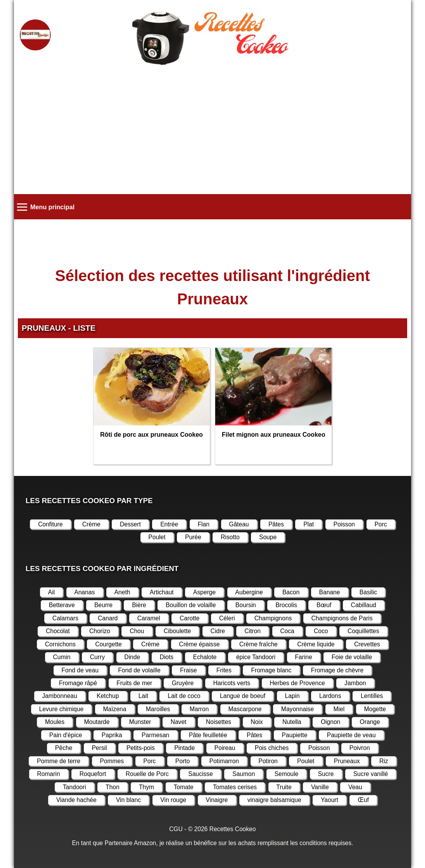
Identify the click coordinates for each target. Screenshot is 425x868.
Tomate (184, 787)
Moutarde (97, 722)
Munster (140, 722)
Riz (384, 761)
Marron (199, 709)
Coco (321, 631)
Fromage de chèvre (337, 670)
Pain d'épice (66, 735)
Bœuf (324, 605)
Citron (252, 631)
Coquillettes (363, 631)
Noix (257, 722)
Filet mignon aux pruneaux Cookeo (274, 435)
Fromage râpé (78, 683)
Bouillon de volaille (191, 605)
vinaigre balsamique (274, 800)
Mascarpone (245, 709)
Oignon (330, 722)
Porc (381, 524)
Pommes (112, 761)
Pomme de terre (59, 761)
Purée (193, 537)
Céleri (227, 618)
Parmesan (155, 735)
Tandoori (74, 787)
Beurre (103, 605)
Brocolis (286, 605)
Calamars (65, 618)
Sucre (326, 774)
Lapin (292, 696)
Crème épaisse (200, 644)
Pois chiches (272, 748)
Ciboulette (177, 631)
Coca (287, 631)
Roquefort (93, 774)
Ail (51, 592)
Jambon (355, 683)
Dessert (130, 524)
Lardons (330, 696)
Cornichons (60, 644)
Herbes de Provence (297, 683)
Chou (137, 631)
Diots (167, 657)
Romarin (49, 774)
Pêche (64, 748)
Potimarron (224, 761)
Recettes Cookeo (233, 829)
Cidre (218, 631)
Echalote (205, 657)
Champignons (273, 618)
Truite (284, 787)
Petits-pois (141, 748)
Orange (370, 722)
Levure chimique (61, 709)
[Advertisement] (212, 132)
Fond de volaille (139, 670)
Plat (308, 524)
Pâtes (276, 524)
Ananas (85, 592)
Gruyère (183, 683)
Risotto (230, 537)
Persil (99, 748)
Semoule (287, 774)
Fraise (188, 670)
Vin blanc (128, 800)
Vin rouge (174, 800)
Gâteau (239, 524)
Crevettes (367, 644)
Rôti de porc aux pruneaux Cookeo (151, 435)
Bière (139, 605)
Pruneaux (347, 761)
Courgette (108, 644)
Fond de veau (80, 670)
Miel (339, 709)
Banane (330, 592)
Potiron (268, 761)
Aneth (122, 592)
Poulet (157, 537)
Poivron (360, 748)
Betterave (62, 605)
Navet (179, 722)
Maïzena (115, 709)
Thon (112, 787)
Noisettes (219, 722)
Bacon (291, 592)
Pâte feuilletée (208, 735)
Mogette (375, 709)
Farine (304, 657)
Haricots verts (232, 683)
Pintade (184, 748)
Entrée (169, 524)
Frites (224, 670)
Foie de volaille (352, 657)
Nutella (292, 722)
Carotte (189, 618)
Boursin (246, 605)
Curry (97, 657)
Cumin (62, 657)
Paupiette (295, 735)
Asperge (204, 592)
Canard (108, 618)
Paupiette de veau (351, 735)
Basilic (368, 592)
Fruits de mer (135, 683)
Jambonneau (60, 696)
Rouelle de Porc (147, 774)
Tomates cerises (235, 787)
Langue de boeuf (243, 696)
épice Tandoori (256, 657)
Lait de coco (184, 696)
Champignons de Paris (342, 618)
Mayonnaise (297, 709)
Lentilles (372, 696)
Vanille (320, 787)
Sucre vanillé (371, 774)
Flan (204, 524)
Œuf (363, 800)
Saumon (244, 774)
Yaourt (329, 800)
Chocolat (58, 631)
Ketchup (108, 696)
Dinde (132, 657)
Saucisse (200, 774)
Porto (182, 761)
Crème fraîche (258, 644)
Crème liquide (316, 644)
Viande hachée (76, 800)
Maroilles (158, 709)
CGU (176, 829)
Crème (91, 524)
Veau (355, 787)
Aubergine (249, 592)
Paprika (112, 735)
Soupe (268, 537)
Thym (146, 787)
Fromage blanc (271, 670)
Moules (55, 722)
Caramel (149, 618)
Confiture (50, 524)
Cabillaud (364, 605)
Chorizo (100, 631)
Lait (143, 696)
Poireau (225, 748)
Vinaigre (217, 800)
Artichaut (162, 592)
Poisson (344, 524)
